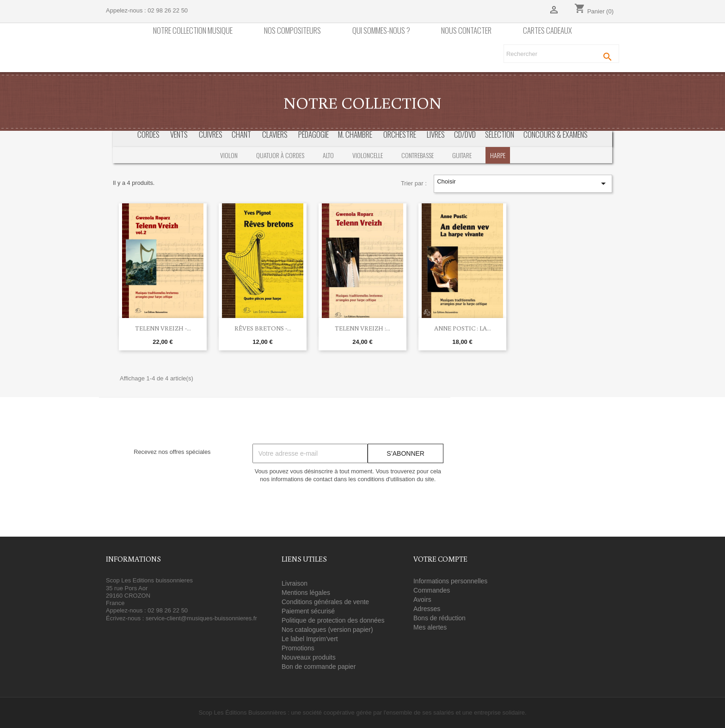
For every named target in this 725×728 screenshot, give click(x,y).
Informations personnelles (450, 581)
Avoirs (422, 600)
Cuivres (211, 134)
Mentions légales (306, 593)
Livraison (295, 583)
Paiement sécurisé (308, 611)
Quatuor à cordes (280, 155)
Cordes (148, 134)
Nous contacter (466, 31)
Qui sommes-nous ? (381, 31)
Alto (328, 155)
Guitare (462, 155)
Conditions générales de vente (325, 602)
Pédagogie (313, 134)
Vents (179, 134)
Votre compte (440, 559)
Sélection (500, 134)
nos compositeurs (292, 31)
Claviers (275, 134)
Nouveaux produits (309, 657)
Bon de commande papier (319, 667)
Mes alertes (430, 627)
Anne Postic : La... (463, 328)
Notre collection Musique (193, 31)
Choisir (523, 184)
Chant (241, 134)
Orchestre (400, 134)
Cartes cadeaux (547, 31)
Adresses (427, 609)
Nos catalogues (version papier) (327, 630)
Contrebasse (418, 155)
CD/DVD (465, 134)
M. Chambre (355, 134)
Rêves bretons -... (263, 328)
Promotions (298, 648)
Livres (436, 134)
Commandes (432, 590)
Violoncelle (368, 155)
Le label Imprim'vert (310, 639)
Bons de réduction (439, 618)
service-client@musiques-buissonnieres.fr (201, 618)
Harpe (498, 155)
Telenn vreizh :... (362, 328)
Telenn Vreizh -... (163, 328)
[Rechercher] (561, 54)
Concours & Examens (556, 134)
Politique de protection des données (333, 620)
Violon (229, 155)
